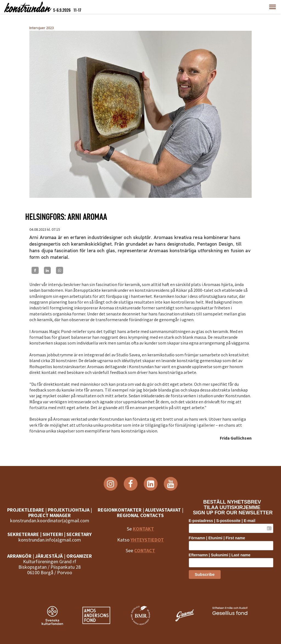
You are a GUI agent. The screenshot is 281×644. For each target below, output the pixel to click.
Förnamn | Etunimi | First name (219, 538)
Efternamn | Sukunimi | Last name (222, 555)
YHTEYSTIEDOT (147, 540)
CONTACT (145, 550)
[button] (272, 7)
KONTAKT (143, 529)
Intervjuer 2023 (42, 28)
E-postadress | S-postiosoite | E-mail (224, 521)
